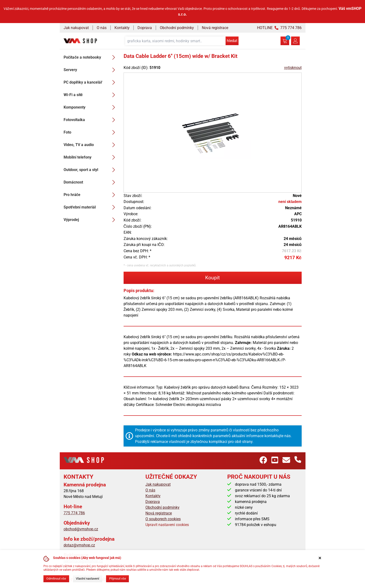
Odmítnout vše (56, 579)
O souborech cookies (163, 519)
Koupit (212, 278)
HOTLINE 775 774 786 (279, 28)
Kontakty (122, 28)
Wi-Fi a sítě (91, 95)
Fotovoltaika (91, 120)
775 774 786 (74, 513)
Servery (91, 70)
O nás (102, 28)
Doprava (145, 28)
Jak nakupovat (76, 28)
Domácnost (91, 182)
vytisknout (293, 68)
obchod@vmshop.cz (81, 529)
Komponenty (91, 107)
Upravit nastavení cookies (167, 525)
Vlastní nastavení (87, 579)
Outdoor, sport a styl (91, 170)
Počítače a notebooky (91, 57)
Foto (91, 132)
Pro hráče (91, 195)
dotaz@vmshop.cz (79, 545)
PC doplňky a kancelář (91, 82)
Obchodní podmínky (177, 28)
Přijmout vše (118, 579)
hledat (232, 41)
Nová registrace (215, 28)
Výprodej (91, 220)
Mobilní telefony (91, 157)
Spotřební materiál (91, 207)
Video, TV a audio (91, 145)
